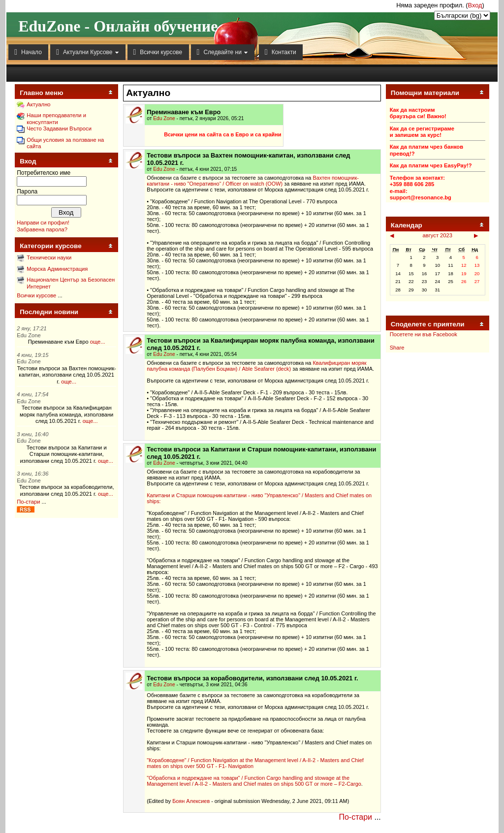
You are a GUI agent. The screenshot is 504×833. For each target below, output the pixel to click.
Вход (475, 5)
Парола (27, 192)
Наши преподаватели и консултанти (56, 118)
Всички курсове (36, 295)
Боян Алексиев (191, 801)
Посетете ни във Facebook (424, 334)
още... (98, 342)
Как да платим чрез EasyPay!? (431, 165)
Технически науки (49, 257)
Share (397, 348)
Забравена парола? (42, 229)
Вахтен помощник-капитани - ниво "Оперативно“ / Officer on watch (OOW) (253, 181)
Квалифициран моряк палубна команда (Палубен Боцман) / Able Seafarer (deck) (256, 366)
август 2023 (438, 235)
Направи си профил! (43, 223)
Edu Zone (164, 118)
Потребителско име (44, 173)
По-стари (28, 502)
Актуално (38, 104)
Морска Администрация (57, 269)
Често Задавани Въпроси (59, 128)
